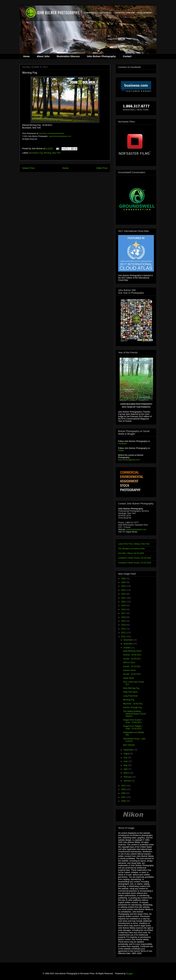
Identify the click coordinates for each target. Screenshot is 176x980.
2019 (124, 606)
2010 (124, 786)
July (126, 758)
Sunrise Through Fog (132, 707)
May (126, 765)
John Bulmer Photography (101, 56)
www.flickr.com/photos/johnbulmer (52, 133)
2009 (124, 789)
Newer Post (28, 168)
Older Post (102, 168)
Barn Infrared (129, 745)
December (128, 640)
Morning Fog (128, 700)
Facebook (123, 444)
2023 (124, 590)
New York (56, 153)
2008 (124, 793)
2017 (124, 613)
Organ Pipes (128, 678)
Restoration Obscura (68, 56)
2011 (124, 637)
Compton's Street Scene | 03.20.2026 (135, 558)
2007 (124, 797)
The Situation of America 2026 (131, 549)
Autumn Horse (129, 670)
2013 (124, 629)
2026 (124, 579)
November (128, 644)
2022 (124, 594)
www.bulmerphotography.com (60, 136)
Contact (127, 56)
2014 (124, 625)
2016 (124, 617)
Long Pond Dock (130, 696)
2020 (124, 602)
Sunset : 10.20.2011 (132, 674)
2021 (124, 598)
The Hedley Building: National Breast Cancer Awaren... (134, 714)
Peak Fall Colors (130, 692)
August (127, 754)
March (127, 773)
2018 (124, 609)
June (126, 761)
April (126, 769)
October (127, 648)
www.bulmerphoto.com (136, 529)
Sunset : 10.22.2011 (132, 666)
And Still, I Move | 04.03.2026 (131, 553)
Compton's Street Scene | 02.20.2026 (135, 563)
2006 (124, 801)
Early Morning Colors (132, 651)
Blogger (129, 974)
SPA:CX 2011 (129, 663)
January (127, 781)
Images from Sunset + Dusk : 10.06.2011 (133, 721)
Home (27, 56)
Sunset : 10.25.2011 (132, 659)
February (128, 777)
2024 (124, 586)
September (129, 750)
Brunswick (34, 153)
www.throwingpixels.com (129, 460)
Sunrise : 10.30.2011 (132, 655)
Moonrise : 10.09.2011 (133, 704)
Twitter (121, 451)
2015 (124, 621)
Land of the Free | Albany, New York (134, 544)
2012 (124, 633)
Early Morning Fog (131, 688)
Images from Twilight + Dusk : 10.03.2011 (133, 727)
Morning (47, 153)
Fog (41, 153)
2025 (124, 582)
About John (43, 56)
